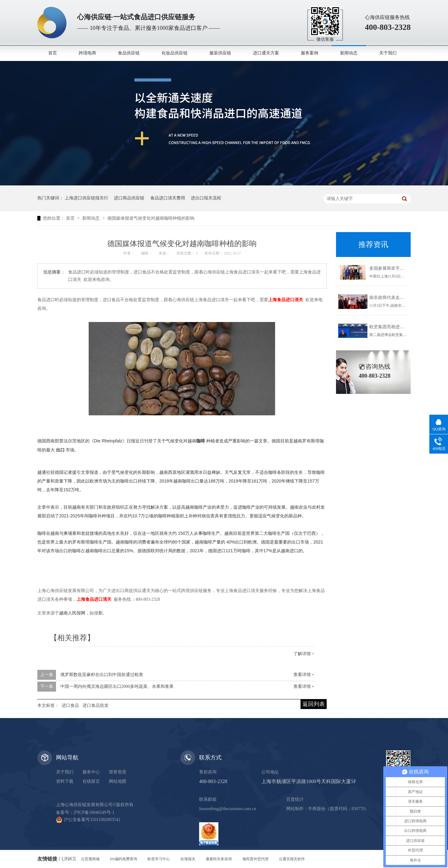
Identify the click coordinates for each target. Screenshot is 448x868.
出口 (60, 450)
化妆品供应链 (175, 53)
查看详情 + (304, 675)
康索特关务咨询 (219, 859)
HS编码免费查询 (124, 859)
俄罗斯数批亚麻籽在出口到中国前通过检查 (102, 675)
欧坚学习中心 (159, 859)
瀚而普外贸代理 (255, 859)
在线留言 (91, 781)
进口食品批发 (96, 705)
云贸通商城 (90, 859)
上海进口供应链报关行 (86, 198)
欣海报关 (188, 859)
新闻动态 (349, 53)
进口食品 (70, 705)
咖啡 (201, 441)
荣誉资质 (118, 772)
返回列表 (314, 704)
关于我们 (388, 53)
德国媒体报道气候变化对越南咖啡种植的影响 (151, 218)
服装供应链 (220, 53)
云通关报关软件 (292, 859)
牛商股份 (317, 809)
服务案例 (310, 53)
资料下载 (65, 781)
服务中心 (91, 772)
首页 (53, 53)
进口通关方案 (266, 53)
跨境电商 (87, 53)
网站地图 (118, 781)
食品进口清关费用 (168, 198)
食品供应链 (129, 53)
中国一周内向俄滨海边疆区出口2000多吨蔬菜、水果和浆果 (117, 686)
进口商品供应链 (129, 198)
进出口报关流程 (206, 198)
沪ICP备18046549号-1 (94, 812)
